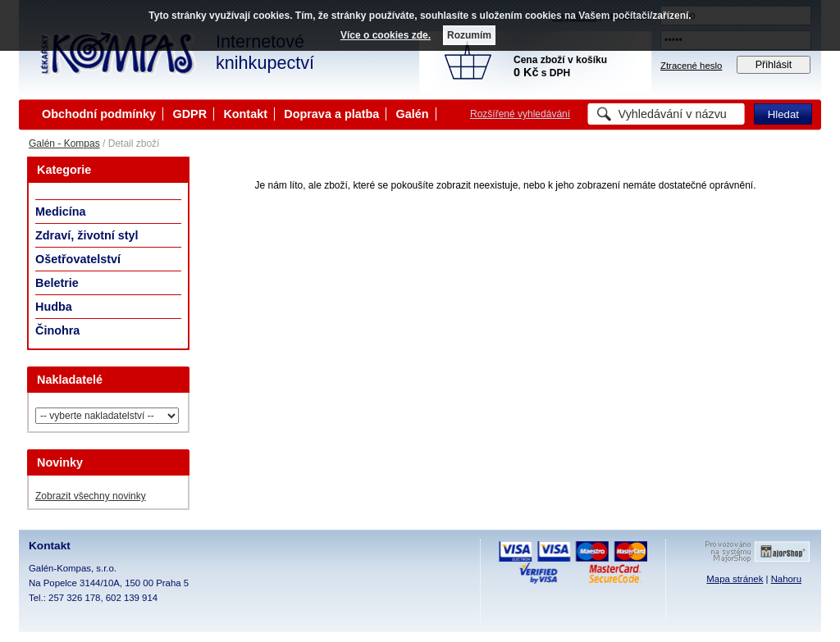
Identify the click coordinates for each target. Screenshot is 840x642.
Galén (413, 114)
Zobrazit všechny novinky (91, 496)
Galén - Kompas (64, 143)
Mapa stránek (735, 579)
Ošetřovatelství (78, 259)
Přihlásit (774, 65)
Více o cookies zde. (386, 35)
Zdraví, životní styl (87, 235)
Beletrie (57, 283)
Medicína (61, 212)
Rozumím (469, 35)
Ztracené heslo (691, 66)
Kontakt (245, 114)
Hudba (54, 307)
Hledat (783, 114)
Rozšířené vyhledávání (520, 114)
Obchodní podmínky (99, 114)
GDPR (189, 114)
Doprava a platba (331, 114)
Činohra (57, 330)
